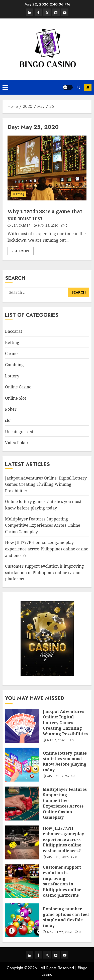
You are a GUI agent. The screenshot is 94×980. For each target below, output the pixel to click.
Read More (21, 251)
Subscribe (88, 87)
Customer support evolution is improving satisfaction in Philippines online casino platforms (44, 572)
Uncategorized (19, 432)
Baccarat (14, 331)
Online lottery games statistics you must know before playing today (65, 761)
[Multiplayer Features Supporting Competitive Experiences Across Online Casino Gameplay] (22, 804)
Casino (11, 353)
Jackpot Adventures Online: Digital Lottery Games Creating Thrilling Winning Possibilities (46, 484)
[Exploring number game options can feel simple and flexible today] (22, 920)
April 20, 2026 (58, 857)
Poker (11, 409)
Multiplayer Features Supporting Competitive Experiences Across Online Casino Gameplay (43, 525)
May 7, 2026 (56, 741)
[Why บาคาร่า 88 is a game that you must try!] (47, 168)
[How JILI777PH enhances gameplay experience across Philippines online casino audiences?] (22, 842)
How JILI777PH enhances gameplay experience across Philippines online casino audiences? (47, 549)
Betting (19, 194)
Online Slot (16, 398)
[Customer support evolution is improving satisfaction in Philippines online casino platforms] (22, 881)
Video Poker (17, 443)
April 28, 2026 (58, 777)
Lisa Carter (21, 226)
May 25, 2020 (48, 226)
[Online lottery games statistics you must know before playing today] (22, 765)
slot (8, 420)
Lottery (12, 376)
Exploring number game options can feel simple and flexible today (66, 917)
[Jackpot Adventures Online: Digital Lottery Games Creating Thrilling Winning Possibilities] (22, 726)
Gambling (14, 365)
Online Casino (18, 387)
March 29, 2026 (60, 932)
